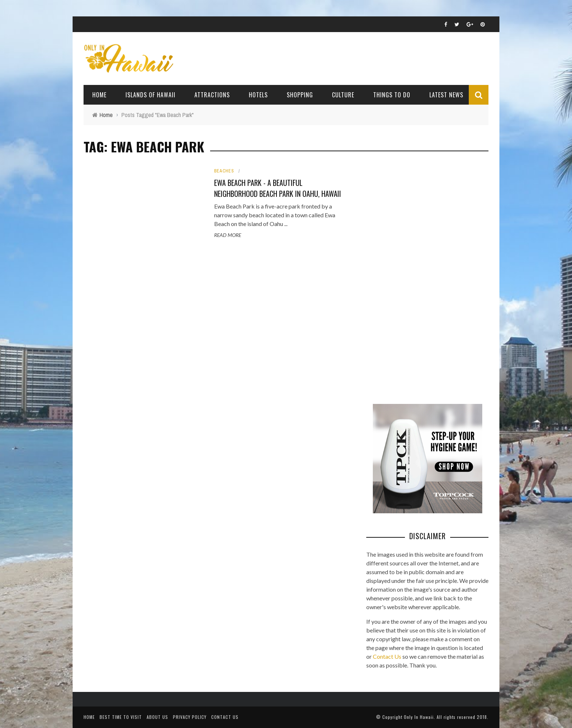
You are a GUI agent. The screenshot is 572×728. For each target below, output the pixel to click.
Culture (343, 95)
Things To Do (392, 95)
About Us (157, 717)
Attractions (212, 95)
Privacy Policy (190, 717)
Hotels (258, 95)
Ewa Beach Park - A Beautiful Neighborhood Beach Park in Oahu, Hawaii (278, 188)
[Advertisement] (421, 277)
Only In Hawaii (419, 717)
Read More (228, 235)
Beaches (224, 171)
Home (99, 95)
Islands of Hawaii (150, 95)
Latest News (446, 95)
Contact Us (387, 656)
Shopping (300, 95)
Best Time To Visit (121, 717)
